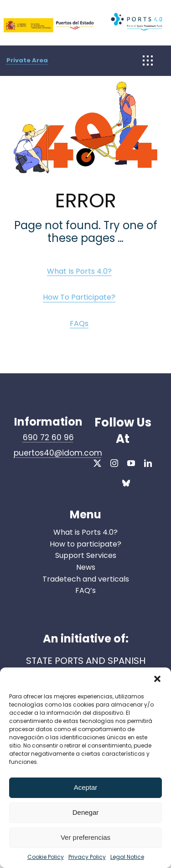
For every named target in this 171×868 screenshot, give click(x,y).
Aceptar (86, 787)
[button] (157, 679)
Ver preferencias (85, 837)
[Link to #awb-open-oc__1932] (148, 60)
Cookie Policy (46, 857)
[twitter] (97, 463)
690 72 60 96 (48, 437)
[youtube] (131, 463)
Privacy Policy (87, 857)
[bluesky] (126, 484)
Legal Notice (127, 857)
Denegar (86, 812)
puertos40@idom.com (58, 453)
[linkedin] (148, 463)
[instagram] (114, 463)
